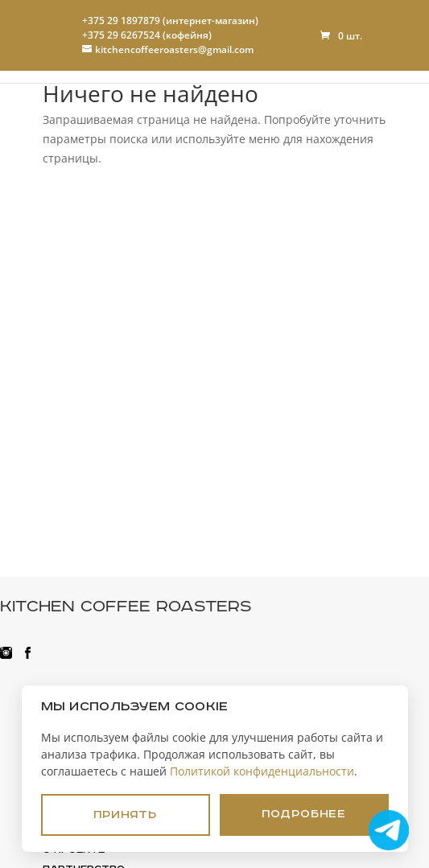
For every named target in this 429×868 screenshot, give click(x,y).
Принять (125, 815)
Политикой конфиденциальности (262, 771)
